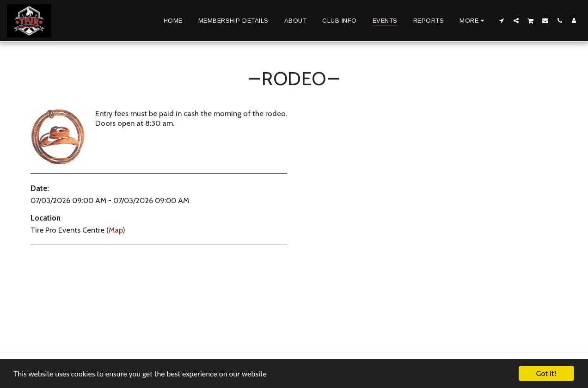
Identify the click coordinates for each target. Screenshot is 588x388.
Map (116, 230)
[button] (502, 20)
